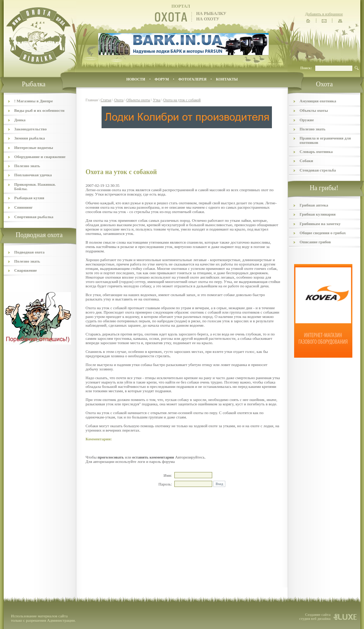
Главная (92, 100)
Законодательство (30, 129)
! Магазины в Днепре (33, 101)
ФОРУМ (162, 79)
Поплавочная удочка (33, 175)
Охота (119, 100)
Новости (136, 79)
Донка (20, 120)
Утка (157, 100)
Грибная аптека (314, 205)
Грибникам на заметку (320, 224)
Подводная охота (29, 252)
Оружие (307, 120)
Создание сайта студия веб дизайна (315, 617)
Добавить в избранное (324, 14)
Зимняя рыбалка (29, 138)
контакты (227, 79)
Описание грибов (315, 242)
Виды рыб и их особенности (39, 110)
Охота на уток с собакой (182, 100)
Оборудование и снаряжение (40, 157)
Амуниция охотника (318, 101)
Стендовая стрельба (318, 170)
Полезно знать (27, 166)
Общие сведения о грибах (323, 233)
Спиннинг (23, 207)
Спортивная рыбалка (34, 217)
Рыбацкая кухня (29, 198)
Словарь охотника (316, 152)
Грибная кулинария (318, 214)
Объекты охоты (138, 100)
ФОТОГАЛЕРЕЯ (192, 79)
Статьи (106, 100)
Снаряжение (25, 270)
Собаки (306, 161)
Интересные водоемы (34, 148)
